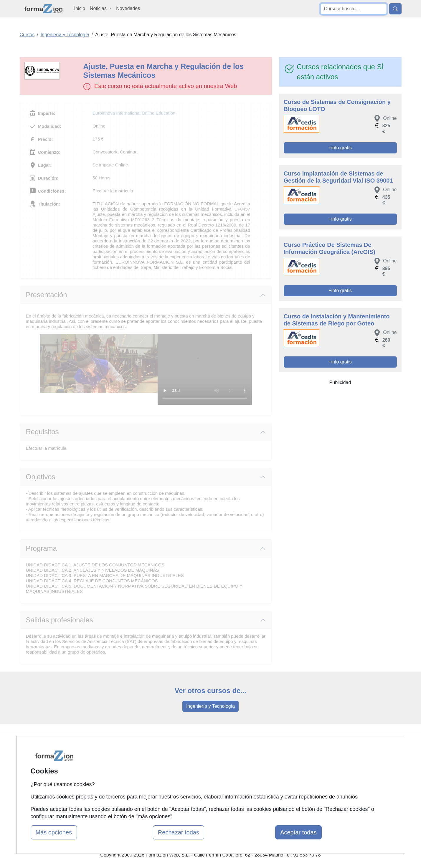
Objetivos (41, 477)
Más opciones (54, 832)
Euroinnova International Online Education (134, 113)
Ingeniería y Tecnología (210, 706)
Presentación (47, 295)
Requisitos (42, 432)
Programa (41, 548)
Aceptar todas (298, 832)
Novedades (128, 8)
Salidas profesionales (60, 620)
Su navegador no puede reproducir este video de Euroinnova (205, 369)
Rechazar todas (179, 832)
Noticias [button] (99, 8)
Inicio (80, 8)
